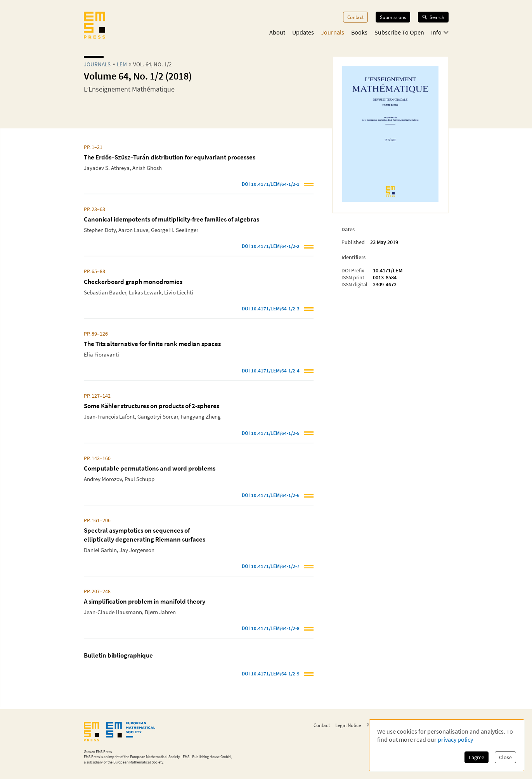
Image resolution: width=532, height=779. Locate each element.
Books (359, 32)
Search (433, 17)
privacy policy (455, 739)
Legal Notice (348, 725)
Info (440, 32)
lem (122, 64)
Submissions (393, 17)
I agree (477, 757)
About (277, 32)
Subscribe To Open (399, 32)
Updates (303, 32)
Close (505, 757)
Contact (355, 17)
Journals (333, 32)
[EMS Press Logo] (94, 26)
